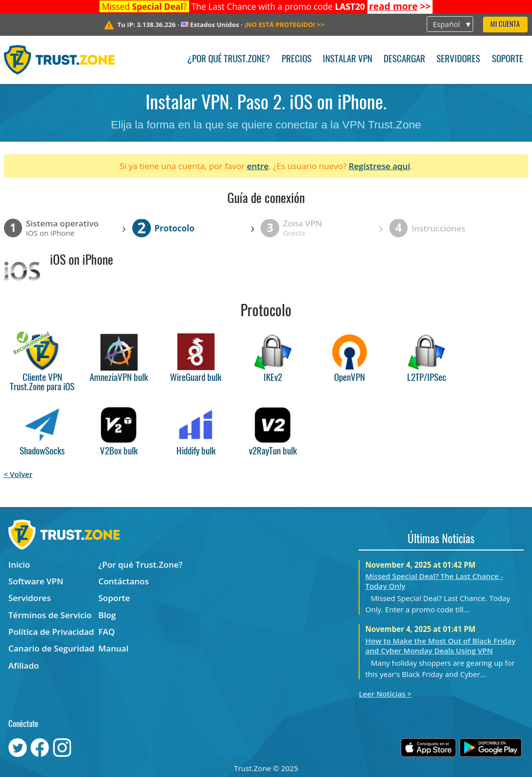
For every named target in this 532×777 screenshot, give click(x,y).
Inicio (19, 564)
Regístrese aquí (379, 166)
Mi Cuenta (505, 25)
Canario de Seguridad (51, 648)
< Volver (18, 474)
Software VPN (36, 581)
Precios (297, 60)
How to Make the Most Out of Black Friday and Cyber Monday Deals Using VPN (441, 646)
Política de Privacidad (51, 632)
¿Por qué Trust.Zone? (229, 60)
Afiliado (24, 665)
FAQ (107, 632)
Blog (107, 615)
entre (258, 166)
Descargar (404, 60)
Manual (114, 648)
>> (400, 6)
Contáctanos (124, 581)
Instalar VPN (348, 60)
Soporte (508, 60)
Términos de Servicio (50, 615)
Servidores (458, 60)
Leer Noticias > (385, 694)
